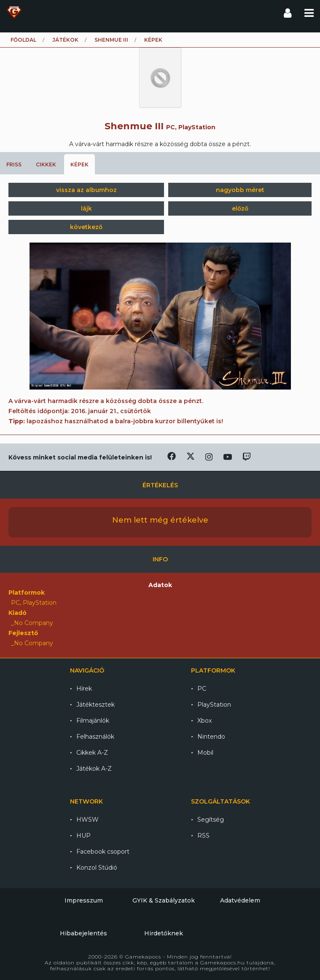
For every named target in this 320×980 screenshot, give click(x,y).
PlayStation (214, 705)
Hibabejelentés (83, 933)
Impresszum (84, 900)
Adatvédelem (240, 900)
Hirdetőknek (164, 933)
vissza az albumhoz (86, 190)
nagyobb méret (240, 190)
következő (86, 227)
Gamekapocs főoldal (14, 13)
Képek (79, 164)
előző (240, 208)
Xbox (204, 721)
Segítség (211, 820)
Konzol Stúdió (97, 868)
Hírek (84, 689)
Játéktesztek (95, 705)
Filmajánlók (93, 721)
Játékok (65, 40)
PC (202, 689)
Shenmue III (111, 40)
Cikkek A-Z (92, 753)
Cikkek (46, 164)
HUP (83, 836)
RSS (203, 836)
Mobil (205, 753)
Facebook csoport (103, 852)
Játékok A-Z (94, 769)
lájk (86, 208)
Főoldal (23, 40)
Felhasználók (95, 737)
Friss (14, 164)
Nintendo (211, 737)
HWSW (87, 820)
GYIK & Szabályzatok (164, 900)
